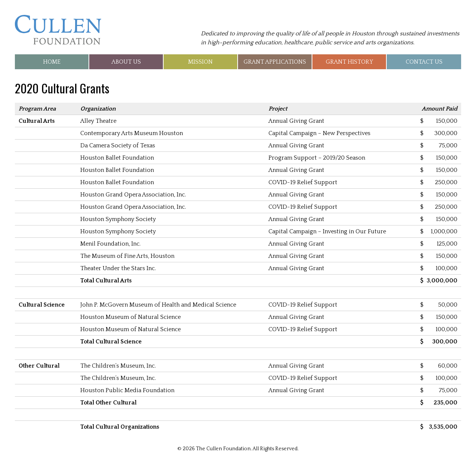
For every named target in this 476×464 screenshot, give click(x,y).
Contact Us (424, 62)
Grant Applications (275, 62)
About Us (126, 62)
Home (52, 62)
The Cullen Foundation (58, 30)
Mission (200, 62)
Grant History (349, 62)
